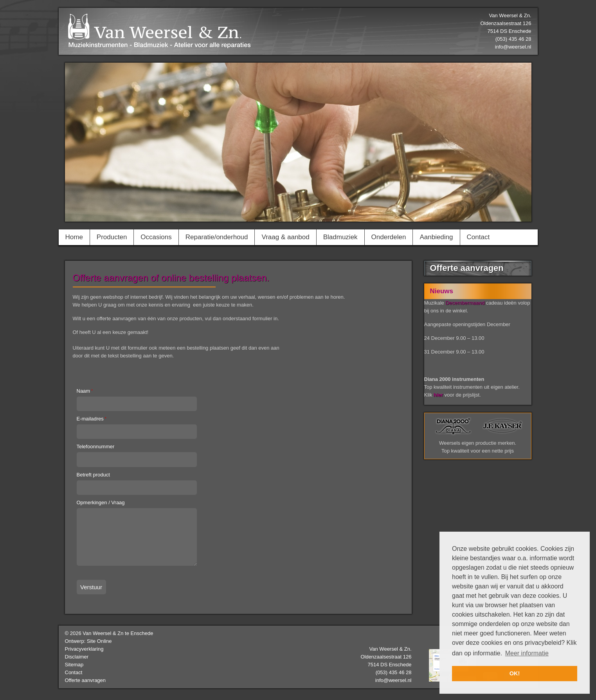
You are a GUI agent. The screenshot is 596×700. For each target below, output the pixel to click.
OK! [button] (515, 673)
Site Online (99, 641)
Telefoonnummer (96, 447)
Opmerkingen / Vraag (101, 502)
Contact (74, 672)
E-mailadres (92, 419)
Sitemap (74, 665)
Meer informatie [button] (527, 653)
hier (438, 395)
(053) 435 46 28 (394, 672)
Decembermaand (465, 303)
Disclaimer (77, 657)
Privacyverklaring (84, 649)
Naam (85, 391)
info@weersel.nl (513, 47)
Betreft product (93, 475)
